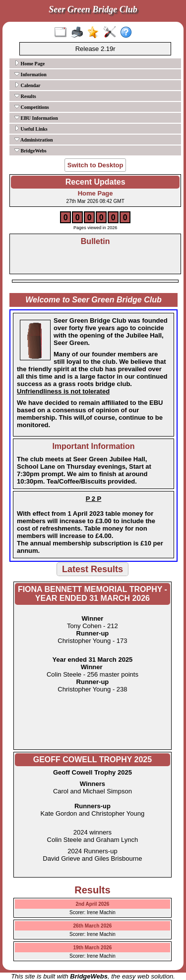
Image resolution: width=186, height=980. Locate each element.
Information (31, 74)
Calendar (28, 85)
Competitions (32, 107)
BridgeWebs (31, 150)
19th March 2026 (93, 948)
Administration (34, 140)
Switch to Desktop (95, 165)
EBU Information (36, 118)
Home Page (30, 63)
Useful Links (31, 129)
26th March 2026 (93, 926)
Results (25, 96)
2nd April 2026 (92, 904)
